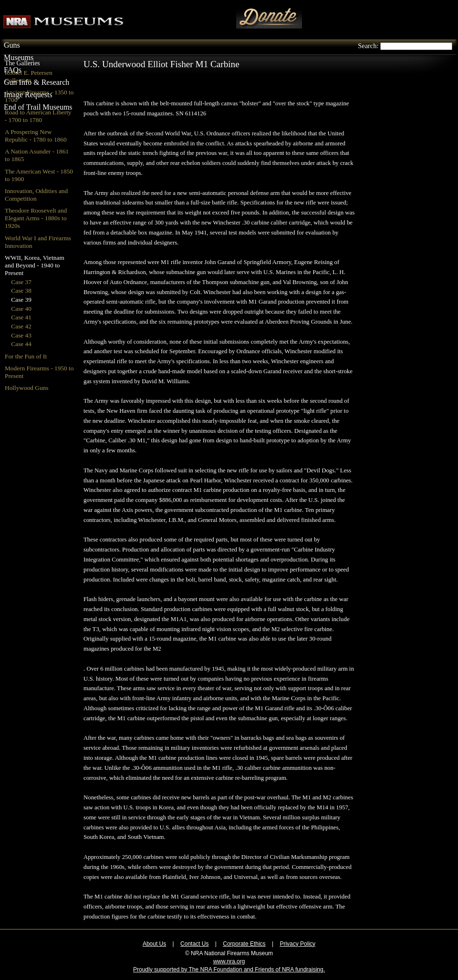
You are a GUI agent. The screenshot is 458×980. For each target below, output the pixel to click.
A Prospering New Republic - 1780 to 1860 (36, 136)
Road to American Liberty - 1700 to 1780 (38, 116)
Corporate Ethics (244, 944)
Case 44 (21, 344)
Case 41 (21, 317)
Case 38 (21, 291)
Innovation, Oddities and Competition (36, 195)
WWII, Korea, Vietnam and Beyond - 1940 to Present (35, 265)
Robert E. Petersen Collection (29, 77)
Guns (12, 45)
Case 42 (21, 326)
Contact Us (194, 944)
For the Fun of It (26, 356)
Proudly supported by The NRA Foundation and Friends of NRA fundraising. (229, 970)
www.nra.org (229, 961)
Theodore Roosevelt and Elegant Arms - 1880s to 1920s (36, 218)
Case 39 (21, 300)
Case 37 (21, 282)
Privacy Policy (297, 944)
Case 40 (21, 309)
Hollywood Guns (26, 388)
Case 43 (21, 335)
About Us (154, 944)
